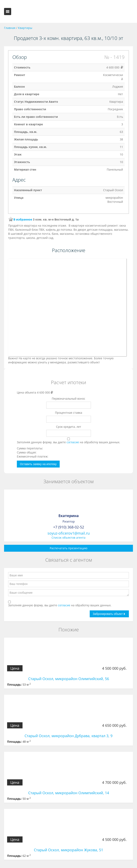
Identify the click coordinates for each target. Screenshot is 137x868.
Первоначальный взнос (68, 399)
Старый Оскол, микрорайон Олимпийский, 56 (69, 679)
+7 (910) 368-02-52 (69, 527)
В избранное (23, 219)
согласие (73, 442)
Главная (10, 28)
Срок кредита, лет (69, 427)
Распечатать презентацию (69, 548)
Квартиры (25, 28)
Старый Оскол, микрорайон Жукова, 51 (68, 850)
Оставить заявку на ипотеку (38, 464)
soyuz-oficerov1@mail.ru (69, 533)
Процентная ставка (69, 413)
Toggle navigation (8, 12)
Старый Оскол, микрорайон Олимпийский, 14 (69, 793)
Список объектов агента (68, 538)
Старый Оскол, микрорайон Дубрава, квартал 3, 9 (68, 736)
